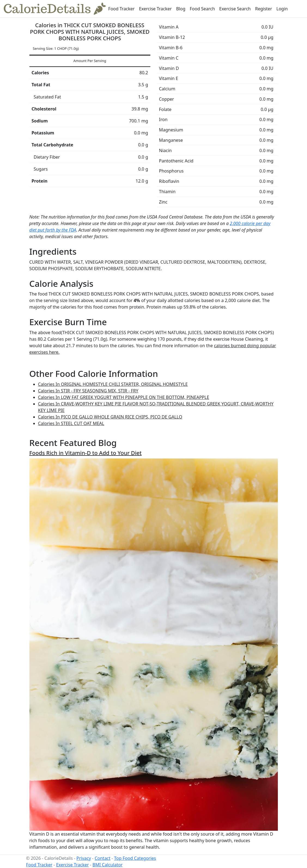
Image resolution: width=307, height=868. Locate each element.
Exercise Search (235, 9)
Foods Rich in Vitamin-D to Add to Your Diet (86, 453)
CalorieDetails (55, 9)
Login (282, 9)
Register (263, 9)
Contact (102, 858)
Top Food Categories (135, 858)
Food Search (202, 9)
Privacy (84, 858)
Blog (181, 9)
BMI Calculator (108, 865)
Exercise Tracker (155, 9)
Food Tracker (121, 9)
